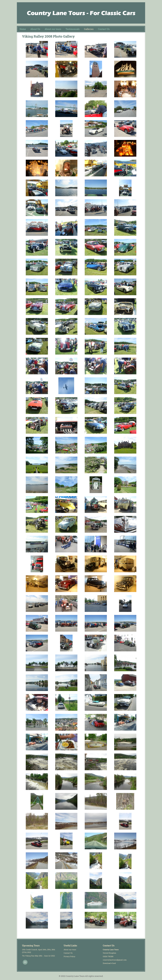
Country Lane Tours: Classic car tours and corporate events (81, 13)
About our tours (70, 950)
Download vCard (109, 963)
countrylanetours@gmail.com (115, 960)
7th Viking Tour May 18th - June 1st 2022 (38, 956)
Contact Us (68, 953)
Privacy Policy (69, 956)
